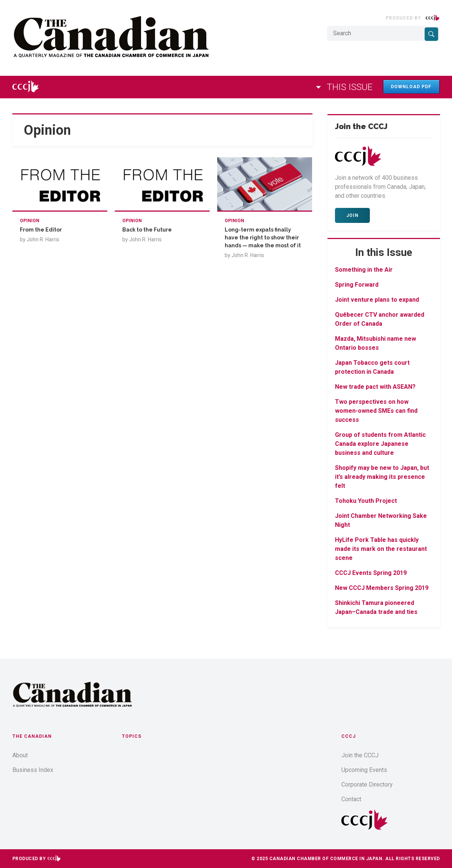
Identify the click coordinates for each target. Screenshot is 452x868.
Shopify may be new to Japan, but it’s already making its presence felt (382, 477)
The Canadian (32, 736)
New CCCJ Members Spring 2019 (382, 588)
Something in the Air (364, 270)
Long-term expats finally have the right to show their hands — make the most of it (263, 238)
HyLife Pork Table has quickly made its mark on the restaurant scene (381, 549)
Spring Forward (357, 285)
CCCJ (348, 736)
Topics (132, 736)
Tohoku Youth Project (366, 501)
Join (352, 215)
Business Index (33, 770)
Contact (351, 799)
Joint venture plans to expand (377, 300)
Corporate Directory (367, 785)
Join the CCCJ (360, 755)
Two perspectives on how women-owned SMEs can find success (376, 411)
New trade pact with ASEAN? (375, 387)
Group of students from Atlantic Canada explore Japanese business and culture (380, 444)
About (20, 755)
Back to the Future (147, 230)
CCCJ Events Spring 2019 (371, 573)
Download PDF (411, 87)
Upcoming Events (364, 770)
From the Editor (41, 230)
